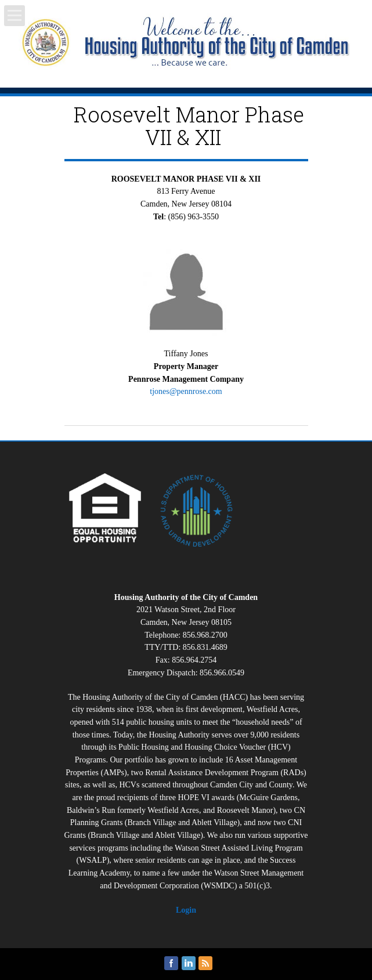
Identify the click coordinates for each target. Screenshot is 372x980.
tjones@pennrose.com (186, 391)
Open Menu (15, 16)
